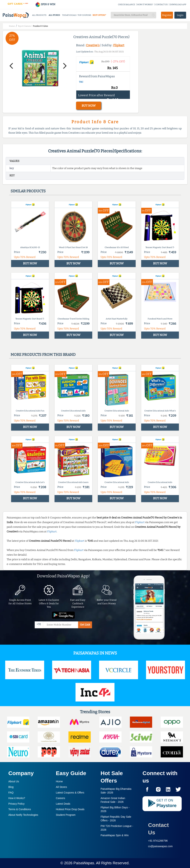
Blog (11, 787)
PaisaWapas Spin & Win (115, 835)
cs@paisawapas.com (160, 846)
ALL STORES (54, 15)
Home (59, 781)
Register (167, 15)
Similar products (28, 191)
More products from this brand (43, 355)
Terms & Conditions (20, 809)
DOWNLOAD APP (178, 5)
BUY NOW (89, 106)
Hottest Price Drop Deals (70, 809)
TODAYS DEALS (69, 15)
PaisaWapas (84, 863)
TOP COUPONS (84, 15)
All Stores (61, 787)
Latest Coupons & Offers (70, 793)
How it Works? (17, 798)
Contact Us (158, 829)
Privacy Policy (16, 804)
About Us (14, 781)
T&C (81, 82)
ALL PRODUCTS (39, 15)
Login (180, 15)
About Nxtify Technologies (23, 815)
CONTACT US (162, 5)
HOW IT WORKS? (145, 5)
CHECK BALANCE (127, 5)
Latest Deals (63, 804)
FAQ (11, 793)
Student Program (66, 815)
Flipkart (119, 45)
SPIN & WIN (45, 4)
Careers (60, 798)
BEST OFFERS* (99, 15)
